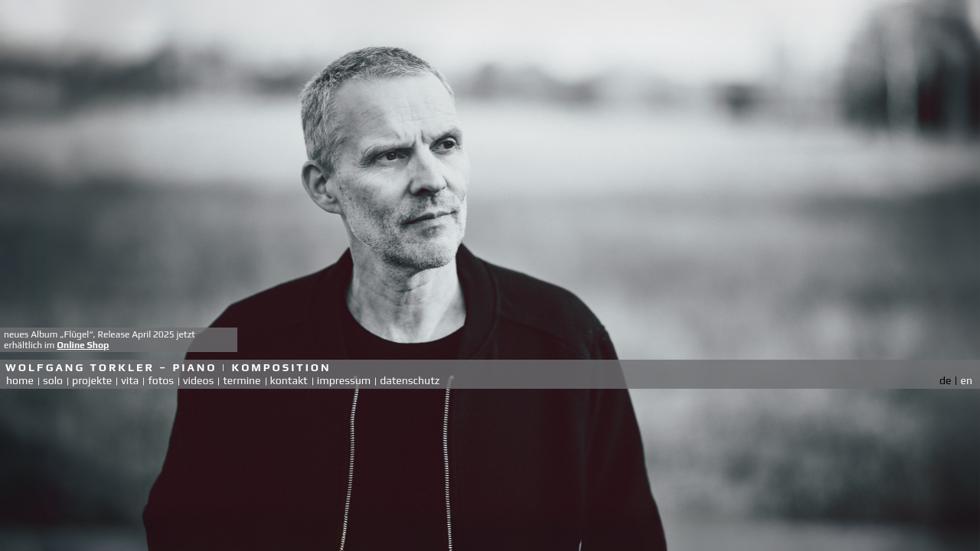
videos (198, 380)
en (966, 380)
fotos (161, 380)
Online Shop (83, 345)
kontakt (289, 380)
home (20, 380)
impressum (344, 380)
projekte (92, 380)
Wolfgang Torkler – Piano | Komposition (168, 367)
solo (53, 380)
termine (242, 380)
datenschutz (410, 380)
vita (130, 380)
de (945, 380)
